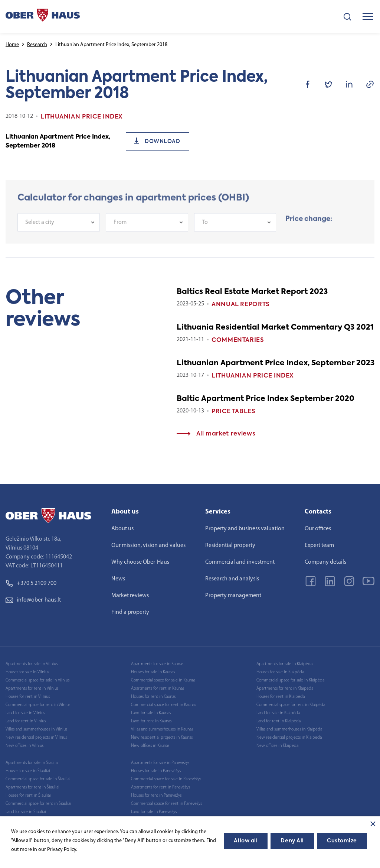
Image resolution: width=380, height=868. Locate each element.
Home (12, 45)
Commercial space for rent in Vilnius (38, 705)
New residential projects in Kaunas (162, 738)
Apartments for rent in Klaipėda (285, 689)
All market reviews (216, 434)
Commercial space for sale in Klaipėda (290, 680)
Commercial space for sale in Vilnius (37, 680)
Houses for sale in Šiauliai (28, 771)
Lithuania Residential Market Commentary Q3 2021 (275, 328)
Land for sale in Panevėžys (154, 812)
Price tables (234, 412)
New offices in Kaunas (150, 746)
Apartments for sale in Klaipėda (284, 664)
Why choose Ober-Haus (140, 562)
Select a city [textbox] (40, 226)
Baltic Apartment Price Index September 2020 (266, 399)
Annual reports (241, 305)
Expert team (319, 545)
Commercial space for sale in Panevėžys (166, 779)
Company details (325, 562)
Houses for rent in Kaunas (153, 697)
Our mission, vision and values (148, 545)
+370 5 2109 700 (31, 583)
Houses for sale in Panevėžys (156, 771)
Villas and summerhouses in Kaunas (162, 729)
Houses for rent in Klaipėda (281, 697)
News (118, 579)
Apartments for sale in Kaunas (157, 664)
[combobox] (59, 226)
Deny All (292, 841)
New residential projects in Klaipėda (289, 738)
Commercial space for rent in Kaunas (163, 705)
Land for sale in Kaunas (151, 713)
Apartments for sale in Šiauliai (32, 763)
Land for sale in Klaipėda (278, 713)
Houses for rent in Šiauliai (28, 796)
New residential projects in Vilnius (36, 738)
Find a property (130, 612)
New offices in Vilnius (24, 746)
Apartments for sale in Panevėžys (160, 763)
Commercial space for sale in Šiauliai (38, 779)
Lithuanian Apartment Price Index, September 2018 (58, 142)
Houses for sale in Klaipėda (280, 672)
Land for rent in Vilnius (26, 721)
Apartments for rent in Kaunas (158, 689)
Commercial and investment (240, 562)
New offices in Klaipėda (277, 746)
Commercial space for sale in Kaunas (163, 680)
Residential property (230, 545)
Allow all (246, 841)
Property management (233, 596)
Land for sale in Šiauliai (26, 812)
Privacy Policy (62, 850)
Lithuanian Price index (253, 376)
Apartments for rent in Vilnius (32, 689)
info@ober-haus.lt (33, 600)
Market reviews (130, 596)
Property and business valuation (245, 529)
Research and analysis (232, 579)
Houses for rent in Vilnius (28, 697)
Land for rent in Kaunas (151, 721)
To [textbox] (205, 226)
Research (37, 45)
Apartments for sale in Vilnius (32, 664)
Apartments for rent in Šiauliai (32, 787)
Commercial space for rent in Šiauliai (38, 804)
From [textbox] (120, 226)
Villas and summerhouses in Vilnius (36, 729)
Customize (342, 841)
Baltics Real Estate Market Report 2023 (252, 292)
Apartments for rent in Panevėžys (160, 787)
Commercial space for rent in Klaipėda (291, 705)
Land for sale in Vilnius (25, 713)
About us (122, 529)
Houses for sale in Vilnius (27, 672)
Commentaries (238, 340)
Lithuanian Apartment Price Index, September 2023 (276, 363)
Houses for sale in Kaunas (153, 672)
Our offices (318, 529)
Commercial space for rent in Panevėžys (166, 804)
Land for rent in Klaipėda (279, 721)
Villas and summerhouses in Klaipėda (289, 729)
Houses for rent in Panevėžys (156, 796)
